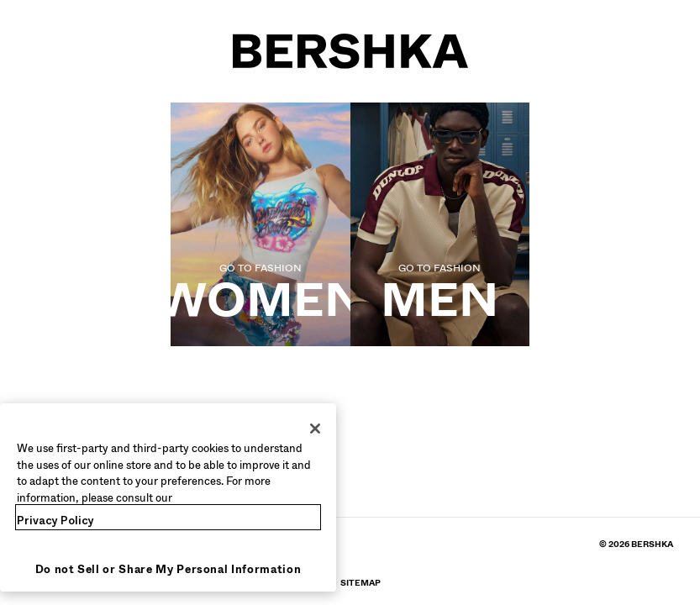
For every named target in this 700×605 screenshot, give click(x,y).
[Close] (315, 429)
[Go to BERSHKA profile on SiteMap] (361, 583)
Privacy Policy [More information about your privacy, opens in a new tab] (55, 521)
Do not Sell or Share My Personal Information (168, 569)
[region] (168, 497)
